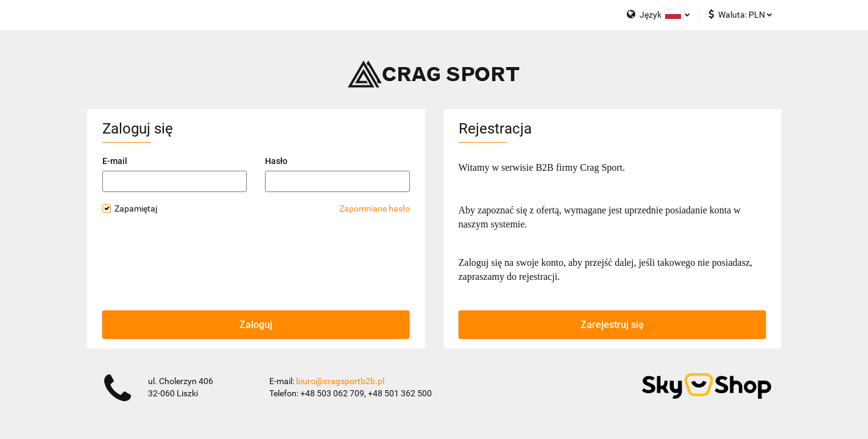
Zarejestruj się (612, 325)
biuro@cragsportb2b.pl (340, 381)
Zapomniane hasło (375, 209)
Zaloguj (256, 325)
